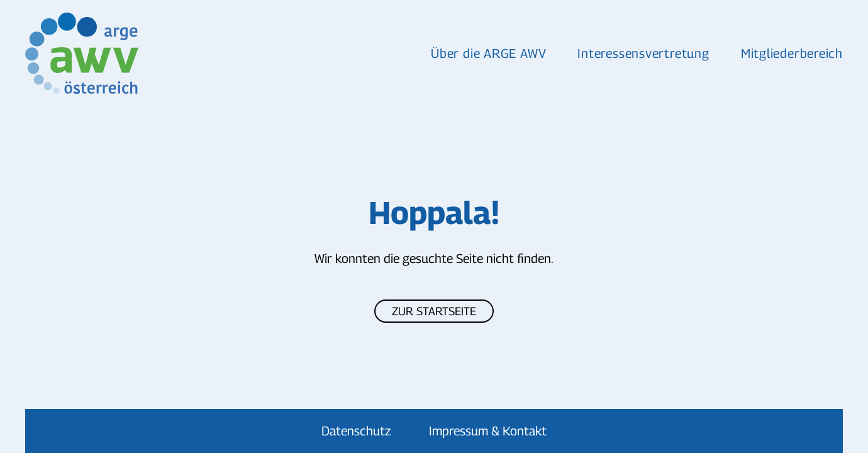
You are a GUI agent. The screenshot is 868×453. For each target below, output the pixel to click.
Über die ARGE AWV (488, 53)
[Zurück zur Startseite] (82, 53)
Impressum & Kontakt (488, 431)
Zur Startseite (434, 311)
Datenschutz (356, 431)
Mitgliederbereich (792, 53)
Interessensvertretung (643, 53)
